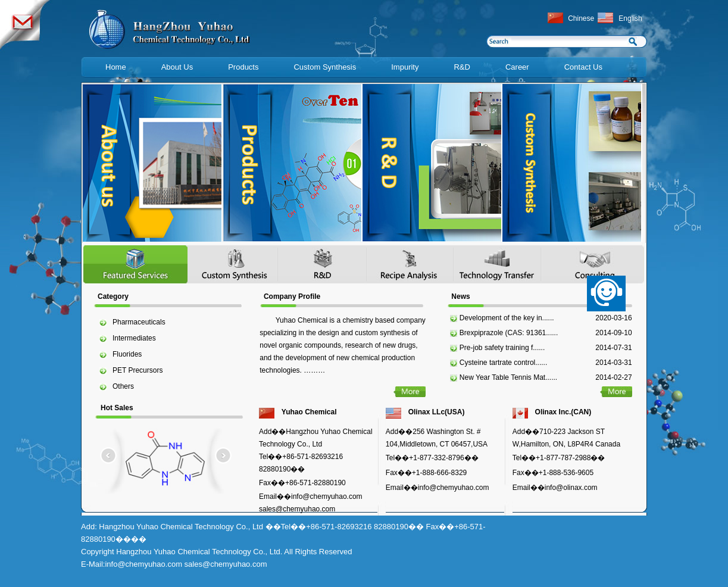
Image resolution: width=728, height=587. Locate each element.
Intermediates (134, 338)
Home (116, 67)
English (630, 18)
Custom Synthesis (325, 67)
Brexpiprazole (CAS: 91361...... (509, 333)
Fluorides (127, 354)
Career (517, 67)
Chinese (581, 18)
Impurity (405, 67)
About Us (177, 67)
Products (243, 67)
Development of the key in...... (507, 318)
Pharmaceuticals (139, 322)
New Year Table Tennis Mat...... (508, 377)
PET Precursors (138, 370)
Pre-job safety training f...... (502, 348)
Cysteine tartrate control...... (503, 363)
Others (123, 386)
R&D (462, 67)
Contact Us (583, 67)
